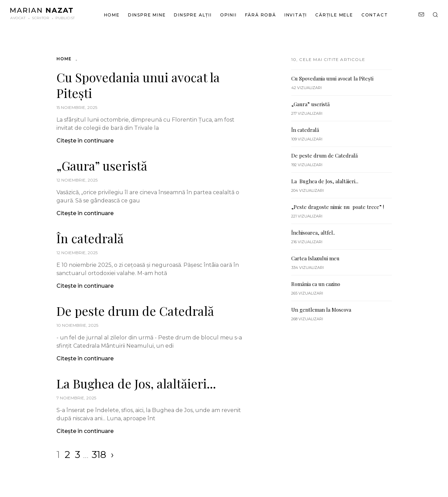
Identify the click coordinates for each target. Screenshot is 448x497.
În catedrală (90, 238)
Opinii (228, 15)
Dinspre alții (193, 15)
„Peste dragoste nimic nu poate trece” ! (338, 207)
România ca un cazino (316, 284)
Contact (375, 15)
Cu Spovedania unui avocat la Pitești (138, 85)
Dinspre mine (147, 15)
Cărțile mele (334, 15)
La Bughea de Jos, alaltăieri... (136, 383)
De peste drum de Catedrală (135, 311)
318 (99, 455)
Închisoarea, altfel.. (313, 233)
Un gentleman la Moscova (321, 310)
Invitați (296, 15)
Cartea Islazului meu (315, 258)
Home (112, 15)
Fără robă (261, 15)
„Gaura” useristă (102, 165)
